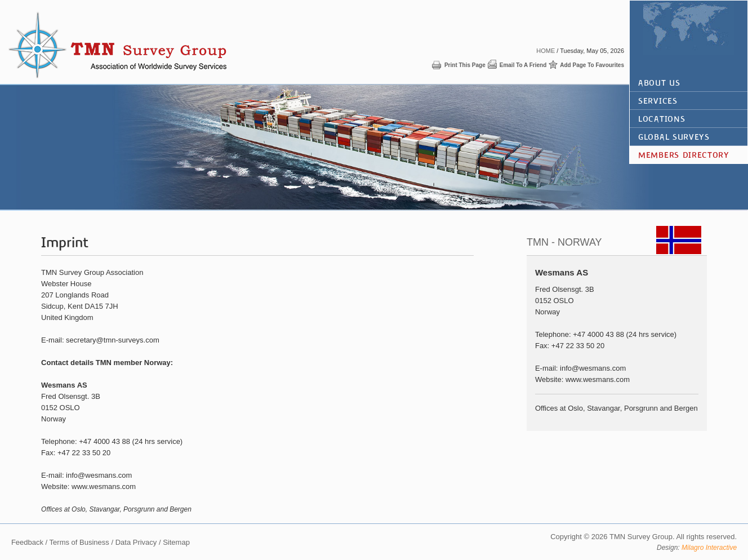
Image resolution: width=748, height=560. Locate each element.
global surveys (674, 137)
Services (658, 101)
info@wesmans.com (99, 475)
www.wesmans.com (104, 486)
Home (546, 51)
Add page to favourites (592, 65)
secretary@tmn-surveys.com (113, 340)
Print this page (465, 65)
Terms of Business (79, 542)
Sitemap (176, 542)
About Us (659, 83)
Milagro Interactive (709, 548)
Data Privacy (136, 542)
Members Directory (684, 155)
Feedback (27, 542)
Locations (662, 119)
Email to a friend (523, 65)
